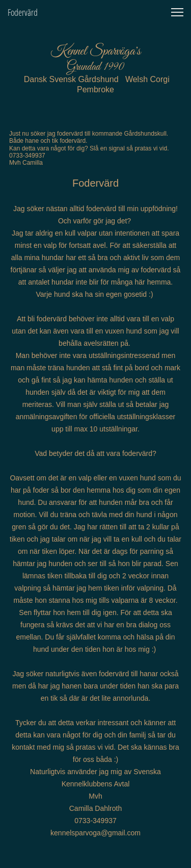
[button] (177, 12)
